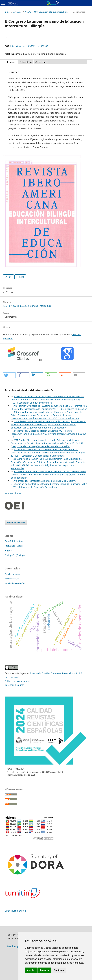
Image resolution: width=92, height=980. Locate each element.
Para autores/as (12, 579)
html (21, 277)
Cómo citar (41, 62)
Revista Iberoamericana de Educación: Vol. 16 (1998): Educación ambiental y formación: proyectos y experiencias (49, 465)
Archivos (17, 12)
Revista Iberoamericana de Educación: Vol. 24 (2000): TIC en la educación (45, 417)
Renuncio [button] (44, 970)
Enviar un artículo (16, 523)
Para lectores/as (12, 574)
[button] (9, 375)
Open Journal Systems (16, 911)
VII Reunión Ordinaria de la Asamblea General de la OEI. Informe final (51, 406)
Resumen (11, 62)
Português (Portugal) (15, 555)
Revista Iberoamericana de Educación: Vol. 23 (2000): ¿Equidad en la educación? (44, 426)
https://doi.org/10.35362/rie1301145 (29, 46)
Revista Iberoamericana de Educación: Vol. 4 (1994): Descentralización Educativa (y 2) (49, 434)
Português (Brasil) (14, 546)
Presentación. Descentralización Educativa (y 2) (39, 431)
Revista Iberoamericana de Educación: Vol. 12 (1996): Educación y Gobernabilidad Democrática (48, 454)
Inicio (7, 12)
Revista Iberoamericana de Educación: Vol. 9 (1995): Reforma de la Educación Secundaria (49, 485)
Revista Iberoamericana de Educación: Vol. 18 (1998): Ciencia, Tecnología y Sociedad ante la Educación (47, 445)
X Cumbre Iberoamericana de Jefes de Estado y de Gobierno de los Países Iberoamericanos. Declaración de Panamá (47, 414)
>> (20, 492)
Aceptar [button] (31, 970)
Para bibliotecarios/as (15, 583)
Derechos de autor (14, 685)
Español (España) (14, 541)
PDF (10, 277)
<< (6, 492)
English (9, 550)
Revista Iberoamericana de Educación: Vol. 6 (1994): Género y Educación (50, 409)
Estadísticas (26, 62)
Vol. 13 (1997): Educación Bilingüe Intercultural (47, 12)
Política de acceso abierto (18, 681)
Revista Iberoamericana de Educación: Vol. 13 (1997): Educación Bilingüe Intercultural (46, 401)
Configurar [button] (59, 970)
